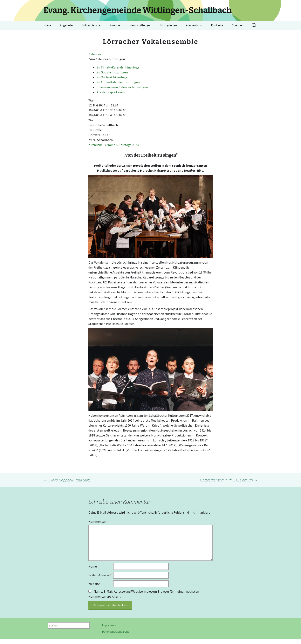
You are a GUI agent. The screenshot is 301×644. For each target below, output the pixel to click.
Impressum (109, 625)
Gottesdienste (91, 25)
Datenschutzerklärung (116, 632)
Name (94, 566)
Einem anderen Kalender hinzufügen (122, 87)
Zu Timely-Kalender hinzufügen (119, 67)
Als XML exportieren (111, 92)
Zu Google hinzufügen (112, 72)
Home (47, 25)
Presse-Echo (194, 25)
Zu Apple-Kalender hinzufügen (118, 82)
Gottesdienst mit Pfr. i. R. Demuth (229, 480)
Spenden (238, 25)
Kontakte (217, 25)
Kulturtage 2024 (127, 145)
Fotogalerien (169, 25)
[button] (107, 59)
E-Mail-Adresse (100, 575)
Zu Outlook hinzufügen (113, 77)
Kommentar (98, 521)
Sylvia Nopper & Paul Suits (67, 480)
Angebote (66, 25)
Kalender (115, 25)
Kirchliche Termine (102, 145)
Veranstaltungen (141, 25)
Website (94, 584)
